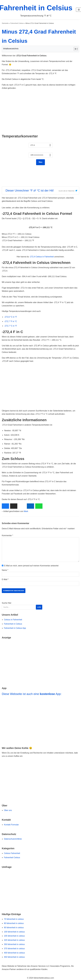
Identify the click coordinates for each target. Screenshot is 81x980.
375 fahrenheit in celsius (14, 949)
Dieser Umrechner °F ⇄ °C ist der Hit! (30, 190)
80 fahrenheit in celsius (14, 923)
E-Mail (5, 579)
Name (5, 570)
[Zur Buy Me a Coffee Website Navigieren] (40, 771)
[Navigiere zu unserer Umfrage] (40, 889)
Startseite (5, 23)
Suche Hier (22, 606)
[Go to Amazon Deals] (40, 661)
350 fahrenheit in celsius (14, 944)
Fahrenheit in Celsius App (15, 628)
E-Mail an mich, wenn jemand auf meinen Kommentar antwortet (31, 566)
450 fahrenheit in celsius (14, 957)
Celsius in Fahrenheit (13, 620)
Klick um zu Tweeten (66, 191)
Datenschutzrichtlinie (13, 839)
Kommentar (7, 535)
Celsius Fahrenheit (12, 853)
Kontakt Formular (11, 825)
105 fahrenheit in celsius (14, 936)
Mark (26, 511)
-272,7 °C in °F (11, 326)
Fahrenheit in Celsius (13, 624)
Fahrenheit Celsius (17, 23)
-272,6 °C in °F (11, 317)
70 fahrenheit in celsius (14, 919)
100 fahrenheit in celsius (14, 932)
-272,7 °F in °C (11, 321)
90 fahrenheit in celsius (14, 928)
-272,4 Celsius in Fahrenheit (42, 257)
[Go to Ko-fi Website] (40, 789)
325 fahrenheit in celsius (14, 940)
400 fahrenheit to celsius (14, 953)
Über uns (8, 810)
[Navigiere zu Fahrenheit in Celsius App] (40, 720)
